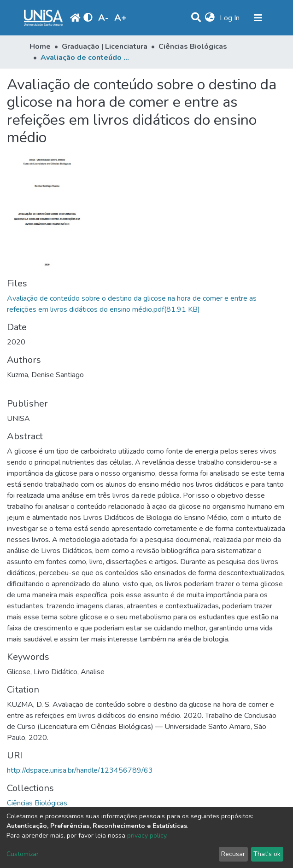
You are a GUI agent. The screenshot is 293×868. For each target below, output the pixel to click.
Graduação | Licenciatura (105, 47)
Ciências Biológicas (193, 47)
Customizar (23, 854)
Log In (231, 18)
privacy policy (147, 836)
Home (40, 47)
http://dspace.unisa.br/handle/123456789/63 (80, 770)
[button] (210, 18)
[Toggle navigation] (258, 18)
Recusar (233, 854)
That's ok (267, 854)
